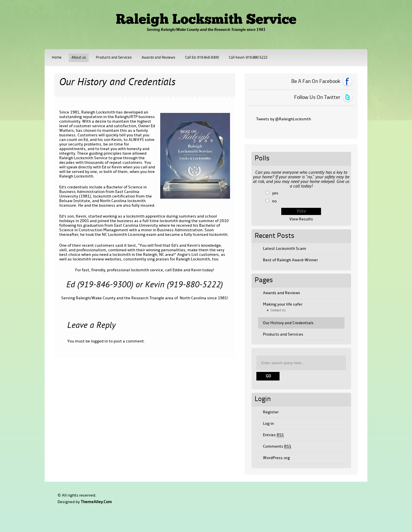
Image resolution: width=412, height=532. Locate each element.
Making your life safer (283, 304)
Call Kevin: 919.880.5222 (248, 58)
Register (271, 412)
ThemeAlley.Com (96, 502)
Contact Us (278, 310)
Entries (273, 435)
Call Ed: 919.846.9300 (202, 58)
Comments (277, 447)
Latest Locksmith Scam (285, 249)
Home (57, 58)
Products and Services (114, 58)
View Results (301, 219)
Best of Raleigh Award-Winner (290, 260)
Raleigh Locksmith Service (206, 20)
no (274, 201)
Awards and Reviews (158, 58)
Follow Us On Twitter (317, 97)
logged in (99, 341)
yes (275, 193)
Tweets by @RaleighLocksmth (284, 119)
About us (79, 58)
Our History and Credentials (288, 323)
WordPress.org (276, 458)
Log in (268, 424)
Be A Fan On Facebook (316, 81)
